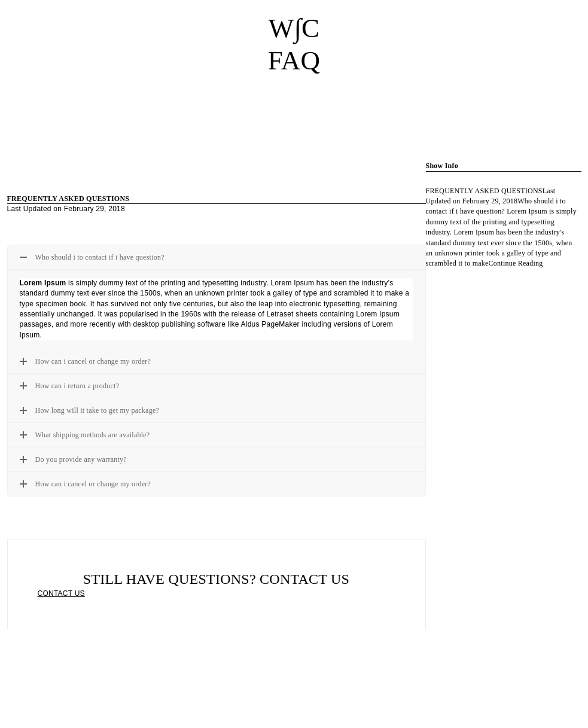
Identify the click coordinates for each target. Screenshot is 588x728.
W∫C (294, 28)
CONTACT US (61, 593)
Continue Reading (516, 263)
